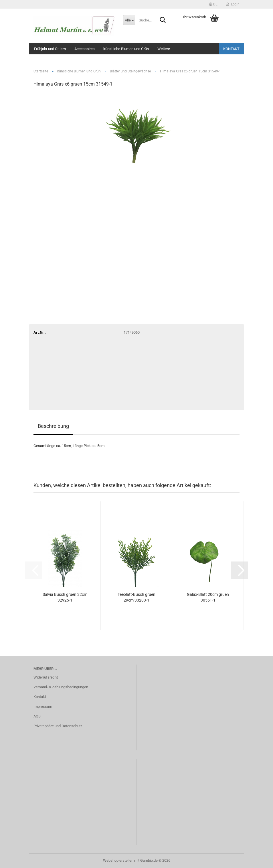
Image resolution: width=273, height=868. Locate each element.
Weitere (164, 49)
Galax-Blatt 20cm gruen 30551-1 (208, 597)
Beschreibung (53, 426)
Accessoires (85, 49)
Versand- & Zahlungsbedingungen (61, 687)
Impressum (43, 706)
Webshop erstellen (118, 860)
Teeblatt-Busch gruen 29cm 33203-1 (136, 597)
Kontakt (231, 49)
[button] (213, 4)
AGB (37, 716)
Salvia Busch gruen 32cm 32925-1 (65, 597)
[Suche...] (129, 20)
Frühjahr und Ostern (50, 49)
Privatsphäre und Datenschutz (58, 726)
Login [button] (233, 4)
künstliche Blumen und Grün (126, 49)
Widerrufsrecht (46, 677)
